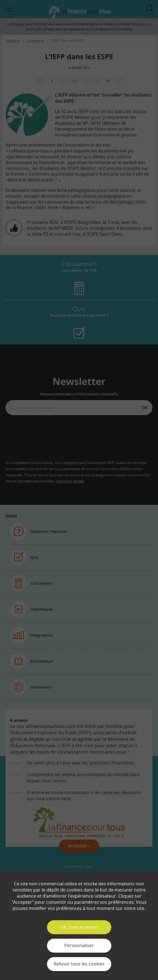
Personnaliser (79, 945)
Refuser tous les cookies (79, 964)
